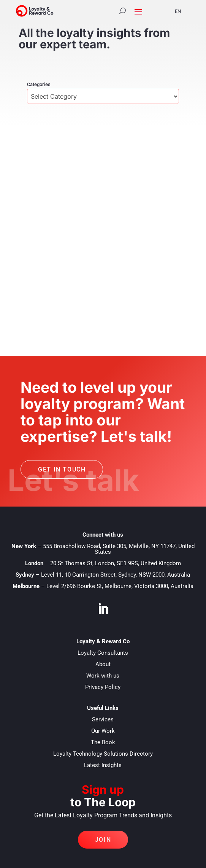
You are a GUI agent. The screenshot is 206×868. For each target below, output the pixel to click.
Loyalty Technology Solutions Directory (103, 754)
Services (103, 719)
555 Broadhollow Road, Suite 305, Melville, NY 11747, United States (119, 549)
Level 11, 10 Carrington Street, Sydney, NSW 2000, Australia (116, 575)
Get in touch (62, 469)
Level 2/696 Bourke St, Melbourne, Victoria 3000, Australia (120, 586)
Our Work (103, 731)
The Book (103, 742)
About (103, 664)
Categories (39, 84)
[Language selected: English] (183, 11)
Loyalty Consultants (103, 653)
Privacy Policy (103, 687)
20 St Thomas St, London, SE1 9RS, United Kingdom (116, 563)
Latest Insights (103, 765)
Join (103, 840)
